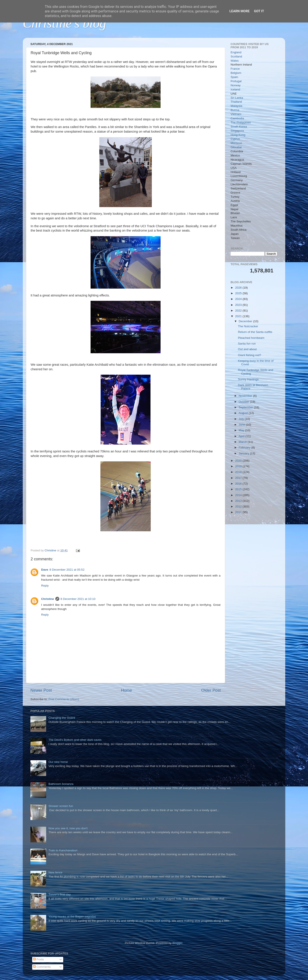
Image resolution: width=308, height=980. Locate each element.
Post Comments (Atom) (64, 699)
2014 (239, 495)
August (244, 413)
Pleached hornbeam (251, 338)
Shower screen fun (61, 806)
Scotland (236, 56)
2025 (239, 293)
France (235, 69)
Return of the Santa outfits (255, 332)
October (244, 402)
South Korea (239, 127)
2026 (239, 288)
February (245, 448)
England (236, 52)
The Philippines (241, 122)
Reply (45, 586)
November (246, 396)
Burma (235, 110)
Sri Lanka (237, 98)
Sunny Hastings (248, 379)
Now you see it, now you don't (68, 828)
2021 (239, 316)
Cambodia (237, 118)
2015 (239, 489)
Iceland (235, 89)
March (243, 442)
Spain (234, 77)
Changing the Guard (62, 718)
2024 (239, 299)
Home (126, 690)
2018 (239, 472)
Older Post (211, 690)
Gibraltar (236, 147)
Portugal (236, 81)
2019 (239, 466)
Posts (38, 959)
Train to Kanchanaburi (63, 850)
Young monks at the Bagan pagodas (72, 917)
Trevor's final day (59, 894)
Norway (236, 85)
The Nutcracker (248, 326)
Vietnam (236, 114)
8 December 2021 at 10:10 (78, 599)
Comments (42, 967)
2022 (239, 311)
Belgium (236, 73)
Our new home (58, 762)
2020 (239, 461)
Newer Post (41, 690)
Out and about (247, 349)
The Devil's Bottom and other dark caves (75, 740)
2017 (239, 478)
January (244, 453)
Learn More (240, 11)
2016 (239, 484)
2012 (239, 506)
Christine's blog (64, 23)
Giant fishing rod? (250, 355)
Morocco (236, 143)
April (242, 436)
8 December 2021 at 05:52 (67, 570)
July (242, 419)
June (242, 425)
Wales (235, 61)
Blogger (177, 943)
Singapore (237, 131)
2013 (239, 501)
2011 (239, 512)
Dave (45, 570)
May (242, 430)
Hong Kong (238, 135)
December (246, 321)
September (246, 407)
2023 (239, 305)
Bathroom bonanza (61, 784)
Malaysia (236, 106)
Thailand (236, 102)
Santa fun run (247, 344)
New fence (55, 872)
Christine (48, 599)
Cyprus (235, 139)
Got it (259, 11)
